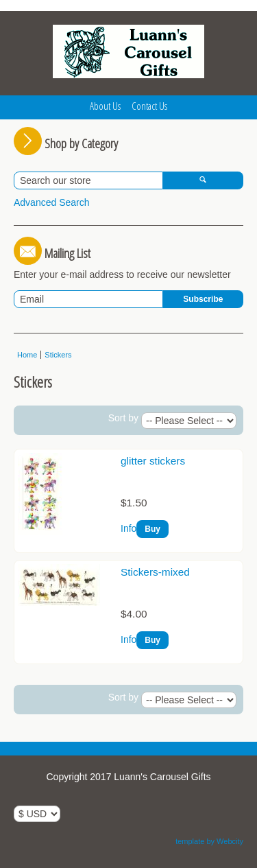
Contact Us (149, 106)
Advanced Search (52, 202)
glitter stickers (153, 461)
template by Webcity (209, 841)
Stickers (58, 355)
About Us (105, 106)
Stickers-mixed (155, 572)
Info (128, 528)
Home (27, 355)
